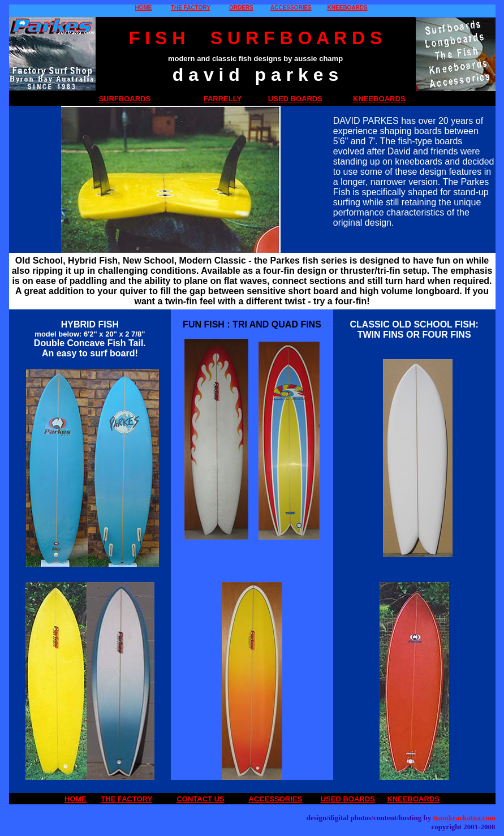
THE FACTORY (191, 8)
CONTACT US (200, 799)
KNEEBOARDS (348, 8)
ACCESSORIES (291, 8)
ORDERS (241, 8)
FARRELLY (223, 99)
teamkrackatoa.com (464, 818)
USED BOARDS (295, 99)
